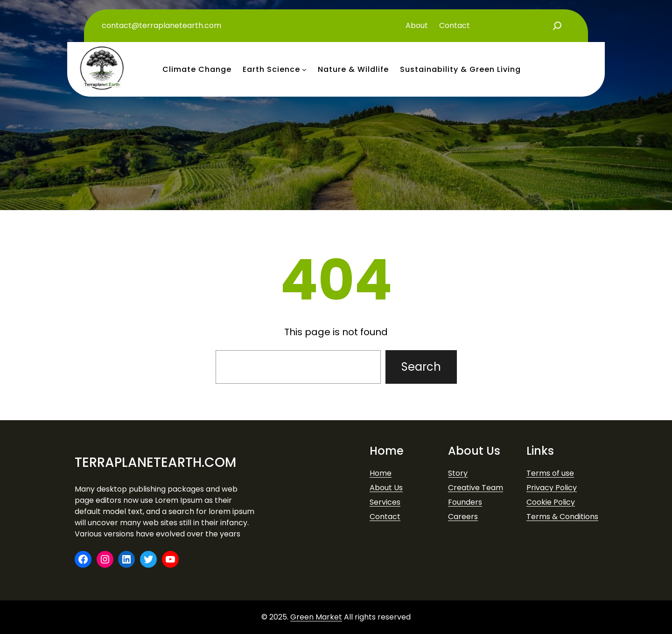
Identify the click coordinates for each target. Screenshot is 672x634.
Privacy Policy (552, 488)
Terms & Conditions (562, 517)
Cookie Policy (551, 502)
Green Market (316, 617)
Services (385, 502)
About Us (386, 488)
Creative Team (476, 488)
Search (421, 367)
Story (458, 473)
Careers (463, 517)
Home (381, 473)
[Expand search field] (557, 26)
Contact (385, 517)
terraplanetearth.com (155, 462)
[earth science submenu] (304, 70)
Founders (465, 502)
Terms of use (550, 473)
